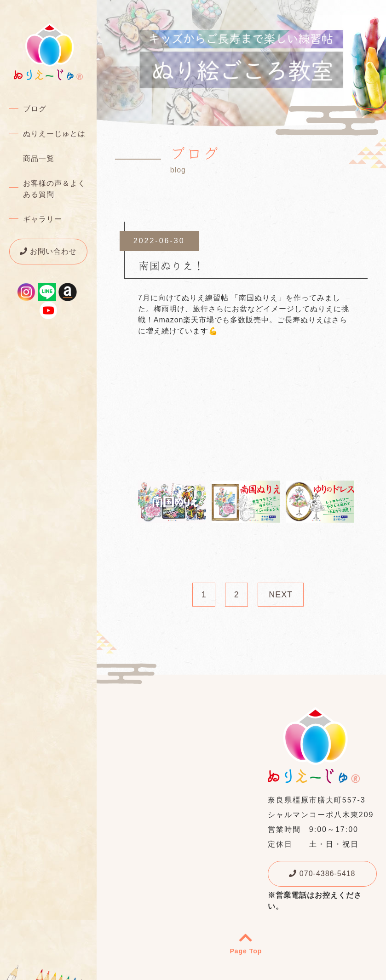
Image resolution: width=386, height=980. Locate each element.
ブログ (35, 109)
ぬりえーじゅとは (54, 134)
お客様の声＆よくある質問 (54, 189)
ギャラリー (43, 219)
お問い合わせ (48, 251)
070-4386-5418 (322, 874)
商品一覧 (39, 158)
